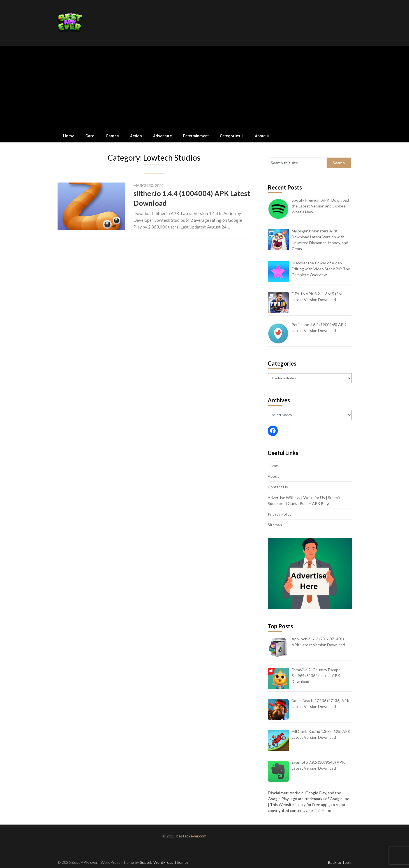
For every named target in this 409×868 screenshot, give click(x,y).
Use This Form (318, 810)
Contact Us (278, 487)
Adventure (162, 136)
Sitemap (275, 525)
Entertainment (196, 136)
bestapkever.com (191, 836)
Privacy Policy (280, 514)
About (260, 136)
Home (69, 136)
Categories (230, 136)
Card (90, 136)
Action (136, 136)
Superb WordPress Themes (164, 862)
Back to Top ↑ (340, 862)
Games (112, 136)
